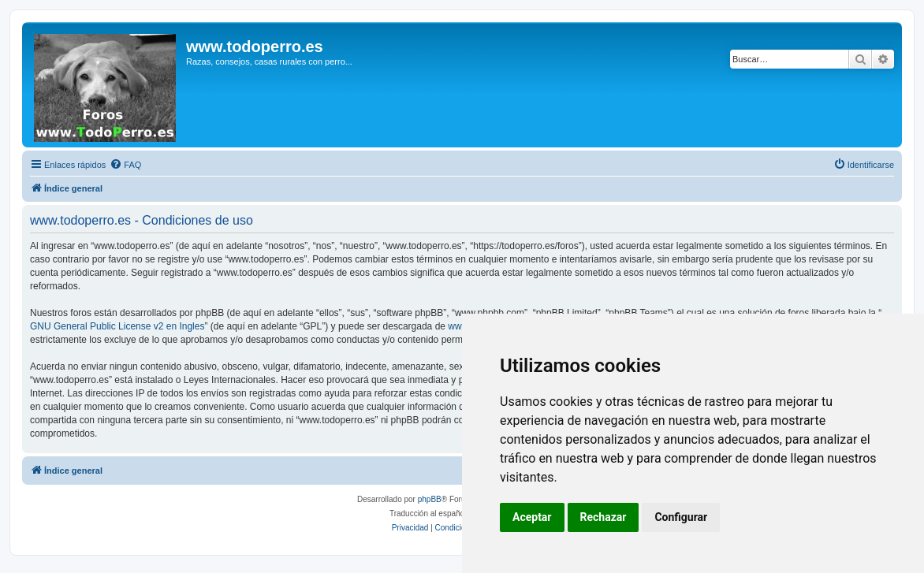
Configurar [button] (681, 517)
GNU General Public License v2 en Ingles (117, 326)
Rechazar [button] (604, 517)
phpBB (430, 499)
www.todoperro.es (255, 47)
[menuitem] (125, 165)
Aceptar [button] (532, 517)
